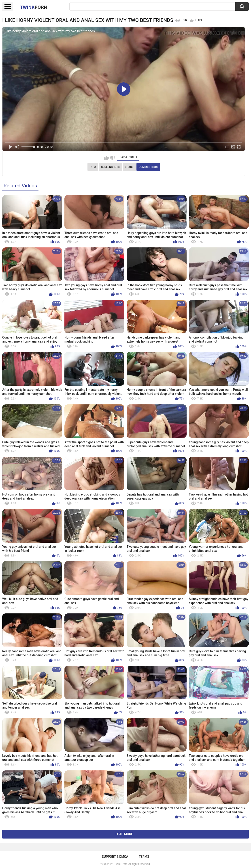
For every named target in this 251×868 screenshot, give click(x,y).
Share (129, 167)
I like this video (106, 158)
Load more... (126, 834)
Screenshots (110, 167)
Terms (144, 857)
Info (93, 167)
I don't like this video (112, 158)
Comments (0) (148, 167)
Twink (34, 7)
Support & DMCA (115, 857)
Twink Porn (121, 864)
